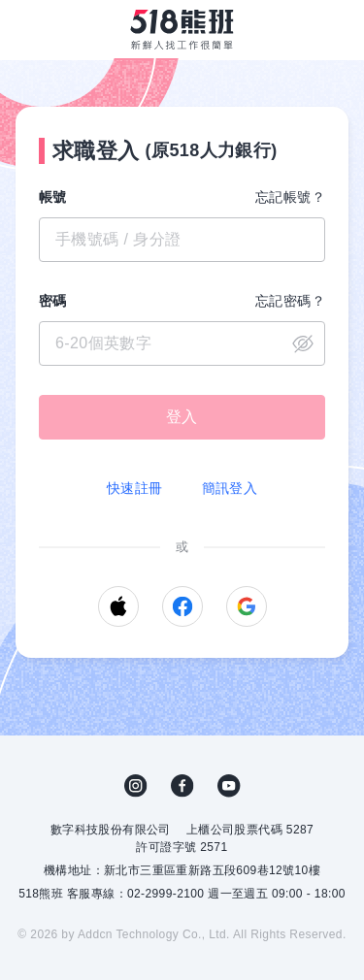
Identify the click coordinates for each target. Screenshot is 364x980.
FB (182, 786)
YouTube (229, 786)
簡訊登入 (230, 488)
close (303, 343)
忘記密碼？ (290, 301)
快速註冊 (135, 488)
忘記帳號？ (290, 197)
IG (136, 786)
